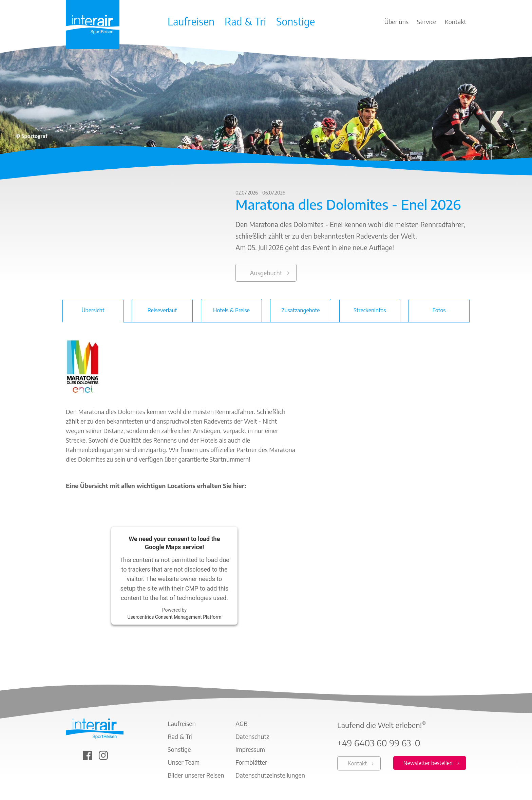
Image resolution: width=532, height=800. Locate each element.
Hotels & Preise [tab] (231, 310)
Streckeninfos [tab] (370, 310)
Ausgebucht (266, 273)
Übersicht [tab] (93, 310)
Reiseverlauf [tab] (162, 310)
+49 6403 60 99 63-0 (379, 743)
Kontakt (357, 763)
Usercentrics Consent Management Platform (174, 617)
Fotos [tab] (439, 310)
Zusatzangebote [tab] (300, 310)
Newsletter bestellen (428, 763)
